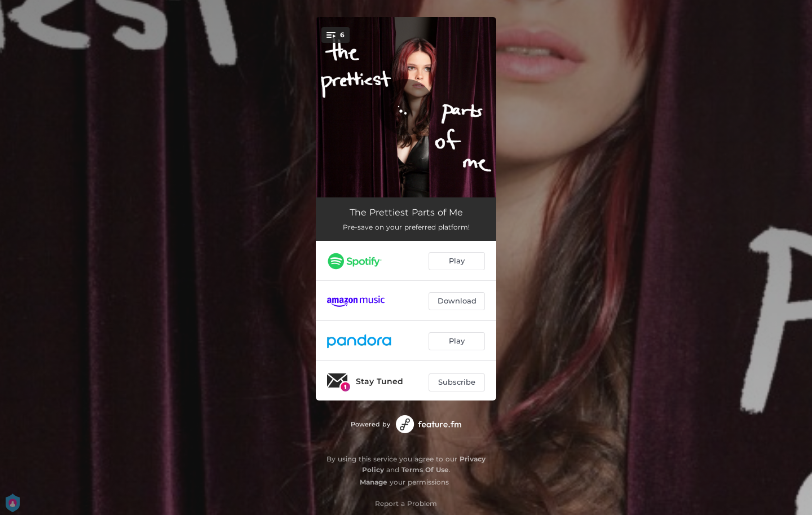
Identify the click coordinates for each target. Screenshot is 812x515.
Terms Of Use (425, 470)
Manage (374, 482)
